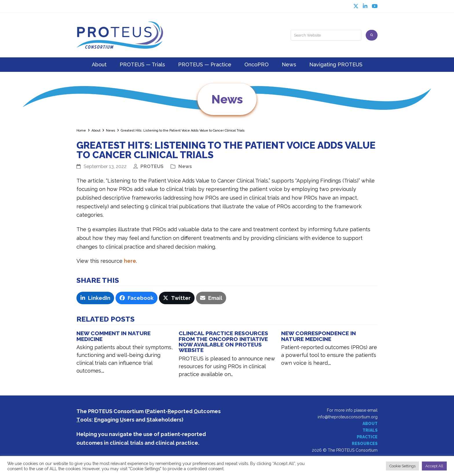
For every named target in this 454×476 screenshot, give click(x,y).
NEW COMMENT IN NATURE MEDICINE (113, 336)
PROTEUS (152, 166)
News (185, 166)
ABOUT (370, 424)
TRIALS (370, 430)
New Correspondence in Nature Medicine (318, 336)
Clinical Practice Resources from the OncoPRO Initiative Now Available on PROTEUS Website (223, 342)
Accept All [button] (434, 466)
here (130, 261)
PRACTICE (367, 437)
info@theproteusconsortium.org (348, 417)
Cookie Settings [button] (402, 466)
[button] (95, 298)
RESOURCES (365, 444)
